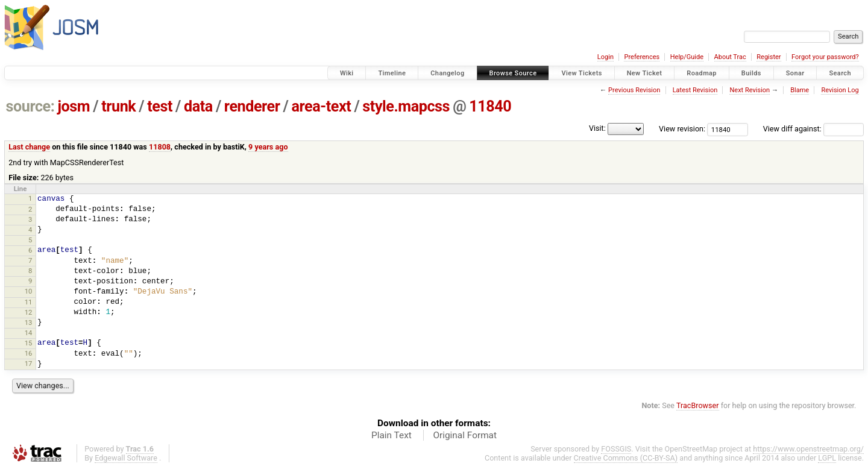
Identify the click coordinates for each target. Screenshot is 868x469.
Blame (800, 90)
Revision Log (840, 90)
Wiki (347, 73)
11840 (490, 106)
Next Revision (750, 90)
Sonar (795, 73)
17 (29, 364)
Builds (751, 73)
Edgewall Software (126, 458)
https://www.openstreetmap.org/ (808, 449)
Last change (29, 147)
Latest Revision (695, 90)
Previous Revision (634, 90)
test (160, 106)
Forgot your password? (825, 57)
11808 (160, 147)
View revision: (682, 129)
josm (74, 106)
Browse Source (513, 73)
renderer (252, 106)
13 (29, 323)
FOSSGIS (616, 449)
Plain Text (392, 435)
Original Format (465, 435)
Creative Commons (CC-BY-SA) (626, 458)
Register (769, 57)
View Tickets (581, 73)
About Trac (730, 57)
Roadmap (702, 73)
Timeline (392, 73)
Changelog (447, 73)
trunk (118, 106)
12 (29, 312)
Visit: (597, 128)
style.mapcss (406, 106)
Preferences (642, 57)
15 (29, 343)
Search (840, 73)
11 (29, 302)
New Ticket (645, 73)
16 (29, 353)
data (198, 106)
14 (29, 333)
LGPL (827, 458)
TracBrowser (698, 405)
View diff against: (813, 129)
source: (30, 106)
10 (29, 291)
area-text (322, 106)
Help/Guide (687, 57)
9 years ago (268, 147)
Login (605, 57)
